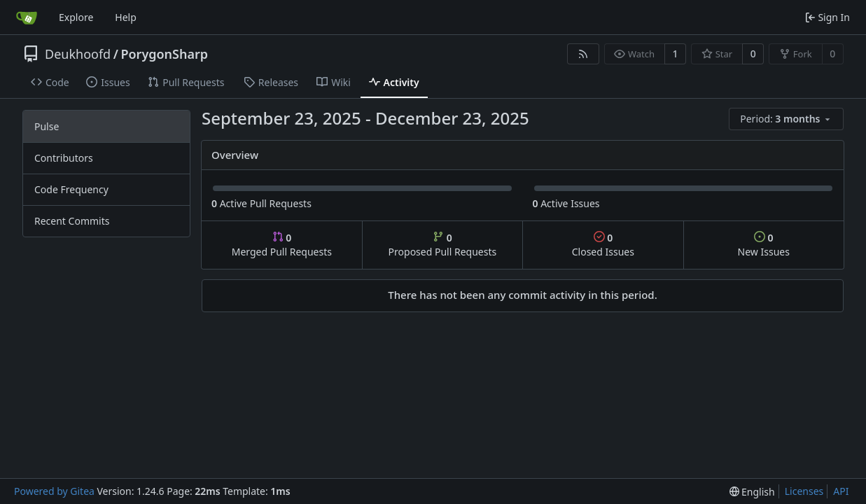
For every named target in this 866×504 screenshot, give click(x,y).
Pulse (47, 126)
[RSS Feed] (583, 54)
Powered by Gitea (54, 491)
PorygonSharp (164, 54)
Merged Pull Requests (282, 245)
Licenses (804, 491)
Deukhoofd (78, 54)
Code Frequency (71, 189)
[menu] (786, 119)
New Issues (764, 245)
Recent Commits (72, 221)
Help (126, 17)
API (841, 491)
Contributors (64, 158)
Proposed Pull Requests (443, 245)
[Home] (27, 17)
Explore (76, 17)
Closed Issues (603, 245)
